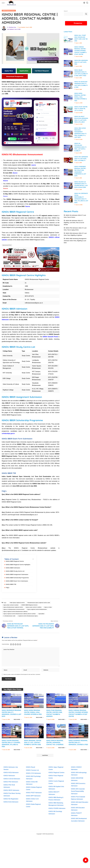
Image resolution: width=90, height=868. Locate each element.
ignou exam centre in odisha (34, 606)
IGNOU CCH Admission (33, 772)
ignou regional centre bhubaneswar (37, 608)
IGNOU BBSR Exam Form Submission (17, 580)
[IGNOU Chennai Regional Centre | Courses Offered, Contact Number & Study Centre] (68, 52)
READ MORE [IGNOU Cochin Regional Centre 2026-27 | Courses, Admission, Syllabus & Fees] (18, 749)
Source (6, 188)
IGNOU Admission (9, 775)
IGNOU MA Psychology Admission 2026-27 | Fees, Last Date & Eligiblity (81, 149)
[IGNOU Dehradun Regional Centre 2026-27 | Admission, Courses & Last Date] (12, 700)
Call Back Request (38, 71)
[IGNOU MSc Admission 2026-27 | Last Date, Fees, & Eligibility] (68, 162)
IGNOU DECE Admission (11, 789)
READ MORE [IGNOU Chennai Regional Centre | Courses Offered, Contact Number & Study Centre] (84, 718)
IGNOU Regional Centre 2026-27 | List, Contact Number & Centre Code (33, 741)
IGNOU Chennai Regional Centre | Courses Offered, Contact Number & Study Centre (81, 51)
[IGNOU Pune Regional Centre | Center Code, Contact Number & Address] (56, 700)
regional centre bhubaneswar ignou (28, 615)
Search (66, 11)
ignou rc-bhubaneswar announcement (14, 608)
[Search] (87, 3)
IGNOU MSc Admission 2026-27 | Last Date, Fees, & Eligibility (81, 160)
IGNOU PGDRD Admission (57, 807)
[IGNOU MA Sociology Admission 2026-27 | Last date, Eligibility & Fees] (68, 86)
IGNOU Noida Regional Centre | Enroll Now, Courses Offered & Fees (81, 97)
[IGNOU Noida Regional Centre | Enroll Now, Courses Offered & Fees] (68, 98)
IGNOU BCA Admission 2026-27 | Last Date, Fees (81, 62)
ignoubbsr (42, 612)
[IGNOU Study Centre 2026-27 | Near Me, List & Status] (68, 110)
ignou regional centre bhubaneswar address (16, 610)
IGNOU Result (30, 766)
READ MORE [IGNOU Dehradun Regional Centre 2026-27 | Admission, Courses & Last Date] (18, 718)
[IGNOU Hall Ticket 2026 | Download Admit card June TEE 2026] (68, 39)
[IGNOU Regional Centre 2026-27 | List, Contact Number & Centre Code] (34, 730)
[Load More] (45, 754)
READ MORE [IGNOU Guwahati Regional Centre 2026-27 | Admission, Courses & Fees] (84, 749)
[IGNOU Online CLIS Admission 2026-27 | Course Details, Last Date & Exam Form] (68, 187)
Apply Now (8, 71)
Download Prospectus (12, 76)
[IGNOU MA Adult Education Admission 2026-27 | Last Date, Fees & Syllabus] (68, 121)
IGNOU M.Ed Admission (11, 772)
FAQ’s (8, 586)
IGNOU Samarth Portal (50, 336)
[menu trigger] (4, 3)
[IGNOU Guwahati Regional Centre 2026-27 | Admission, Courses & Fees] (78, 730)
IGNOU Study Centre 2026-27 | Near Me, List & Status (81, 109)
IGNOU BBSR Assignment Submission (17, 573)
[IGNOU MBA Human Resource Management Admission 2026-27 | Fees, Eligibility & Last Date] (68, 136)
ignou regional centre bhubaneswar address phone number (20, 612)
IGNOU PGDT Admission (34, 792)
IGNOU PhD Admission (11, 781)
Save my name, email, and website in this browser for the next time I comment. (22, 673)
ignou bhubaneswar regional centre (13, 606)
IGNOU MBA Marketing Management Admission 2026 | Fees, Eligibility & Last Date (75, 242)
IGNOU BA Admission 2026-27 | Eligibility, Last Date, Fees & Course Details (74, 224)
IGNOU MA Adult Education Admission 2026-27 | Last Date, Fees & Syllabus (81, 120)
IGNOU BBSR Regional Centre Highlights (18, 564)
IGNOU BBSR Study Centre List (15, 570)
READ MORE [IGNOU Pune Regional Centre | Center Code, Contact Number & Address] (62, 718)
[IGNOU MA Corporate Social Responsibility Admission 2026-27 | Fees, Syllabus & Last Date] (68, 201)
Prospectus (78, 23)
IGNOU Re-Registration (11, 798)
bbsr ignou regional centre (17, 601)
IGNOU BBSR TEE (11, 583)
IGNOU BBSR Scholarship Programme (18, 577)
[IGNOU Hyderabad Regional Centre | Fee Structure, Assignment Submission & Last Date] (68, 174)
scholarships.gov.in (8, 433)
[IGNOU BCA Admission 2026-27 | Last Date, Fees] (68, 63)
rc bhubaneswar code (10, 615)
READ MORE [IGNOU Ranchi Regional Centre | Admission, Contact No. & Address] (62, 747)
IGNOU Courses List (32, 769)
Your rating (5, 643)
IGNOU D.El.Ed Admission (12, 778)
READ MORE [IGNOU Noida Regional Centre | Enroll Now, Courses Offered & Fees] (40, 718)
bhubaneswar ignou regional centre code (39, 601)
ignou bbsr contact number (11, 604)
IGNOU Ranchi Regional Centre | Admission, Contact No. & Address (55, 741)
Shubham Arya (13, 27)
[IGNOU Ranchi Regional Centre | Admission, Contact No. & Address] (56, 730)
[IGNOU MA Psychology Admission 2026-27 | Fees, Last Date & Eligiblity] (68, 150)
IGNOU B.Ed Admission (11, 801)
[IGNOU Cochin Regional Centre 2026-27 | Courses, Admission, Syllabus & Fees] (12, 730)
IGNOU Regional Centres (9, 11)
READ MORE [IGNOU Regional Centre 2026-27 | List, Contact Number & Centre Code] (40, 747)
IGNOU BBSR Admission (13, 567)
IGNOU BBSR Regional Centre (15, 560)
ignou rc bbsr (48, 606)
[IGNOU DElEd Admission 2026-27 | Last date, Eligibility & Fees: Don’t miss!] (68, 74)
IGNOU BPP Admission (33, 795)
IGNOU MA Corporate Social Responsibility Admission (78, 790)
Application (21, 71)
